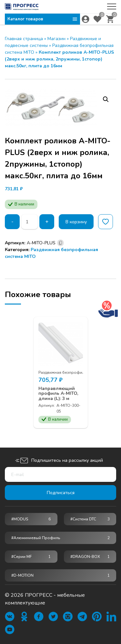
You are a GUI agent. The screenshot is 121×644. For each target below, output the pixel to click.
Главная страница (24, 39)
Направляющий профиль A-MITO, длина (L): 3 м (58, 394)
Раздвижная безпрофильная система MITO (79, 372)
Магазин (56, 39)
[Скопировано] (60, 243)
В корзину (76, 222)
